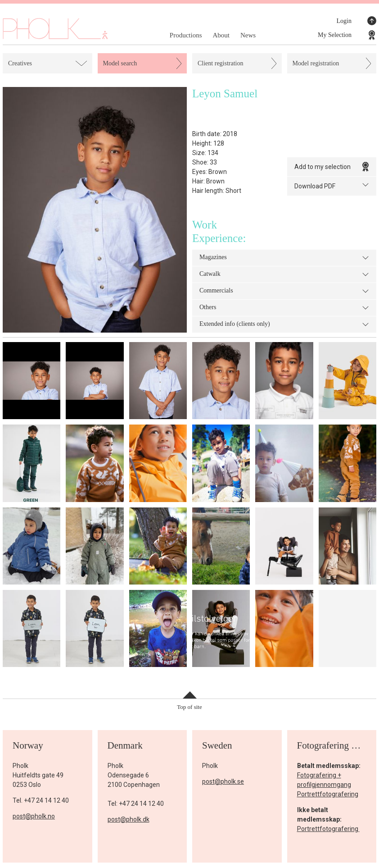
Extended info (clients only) (284, 324)
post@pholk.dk (129, 819)
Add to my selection (332, 167)
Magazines (284, 258)
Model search (120, 63)
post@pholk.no (34, 816)
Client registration (220, 63)
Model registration (316, 63)
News (248, 35)
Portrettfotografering (328, 794)
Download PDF (332, 185)
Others (284, 308)
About (221, 35)
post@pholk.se (223, 781)
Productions (186, 35)
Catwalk (284, 274)
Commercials (284, 291)
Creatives (20, 63)
